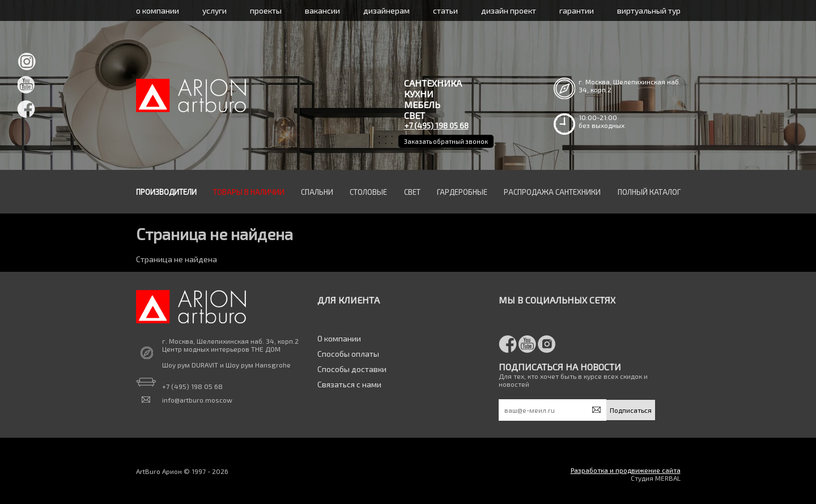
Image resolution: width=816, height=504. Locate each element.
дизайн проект (509, 10)
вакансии (322, 10)
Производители (166, 192)
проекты (266, 10)
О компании (339, 338)
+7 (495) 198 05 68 (436, 125)
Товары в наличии (249, 192)
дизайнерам (386, 10)
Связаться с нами (349, 384)
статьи (445, 10)
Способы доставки (352, 369)
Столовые (368, 192)
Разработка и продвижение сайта (626, 470)
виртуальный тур (649, 10)
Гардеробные (462, 192)
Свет (412, 192)
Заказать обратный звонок (446, 141)
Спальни (317, 192)
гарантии (577, 10)
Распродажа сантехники (552, 192)
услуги (214, 10)
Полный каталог (649, 192)
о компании (158, 10)
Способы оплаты (348, 354)
